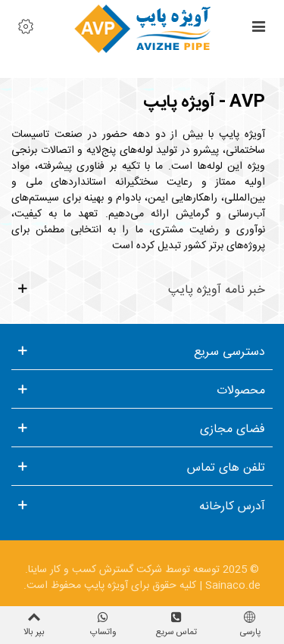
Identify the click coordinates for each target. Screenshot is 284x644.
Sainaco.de (233, 586)
